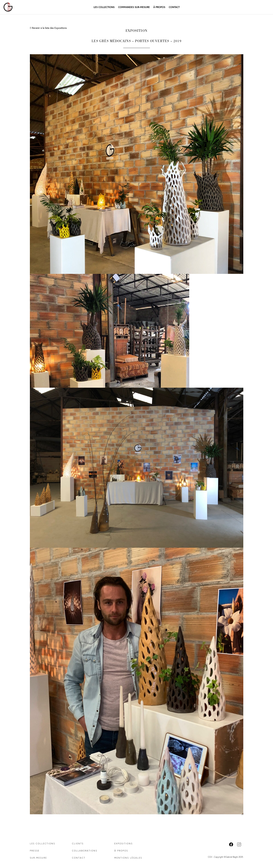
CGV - (211, 857)
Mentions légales (128, 858)
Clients (78, 844)
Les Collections (104, 7)
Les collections (43, 844)
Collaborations (85, 851)
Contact (174, 7)
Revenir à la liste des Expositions (48, 28)
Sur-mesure (38, 858)
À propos (159, 7)
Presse (35, 851)
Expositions (124, 844)
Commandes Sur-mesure (134, 7)
